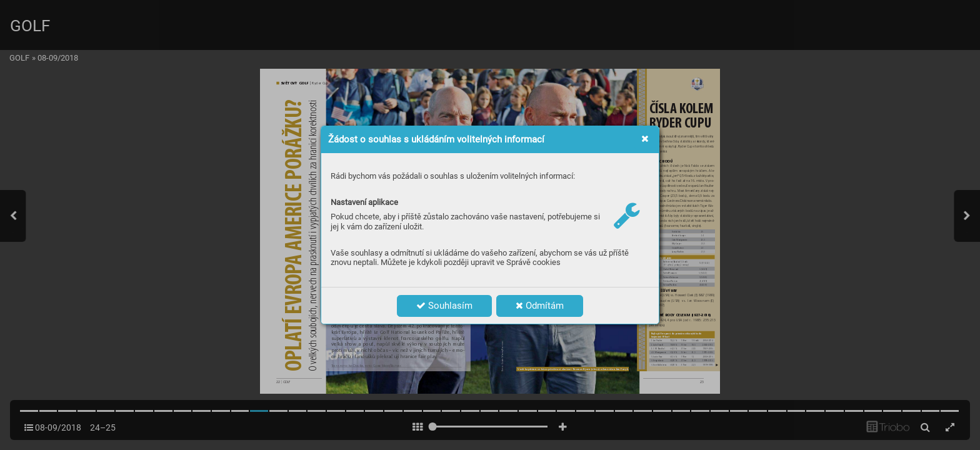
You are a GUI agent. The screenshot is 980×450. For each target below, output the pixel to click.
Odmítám (540, 306)
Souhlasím (444, 306)
